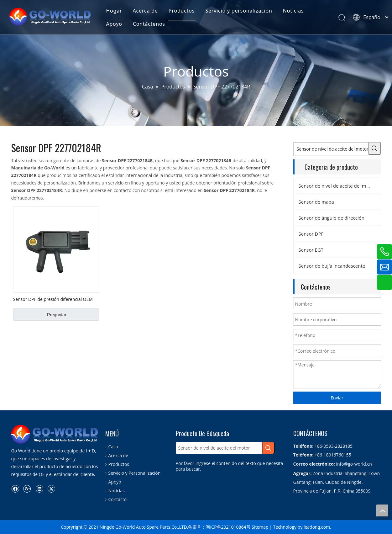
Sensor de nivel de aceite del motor (337, 186)
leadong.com (317, 527)
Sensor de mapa (316, 202)
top (382, 510)
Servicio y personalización (239, 11)
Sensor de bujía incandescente (332, 266)
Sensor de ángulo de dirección (332, 218)
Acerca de (145, 11)
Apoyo (114, 24)
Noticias (293, 11)
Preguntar (57, 315)
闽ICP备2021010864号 (228, 527)
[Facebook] (15, 489)
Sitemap (260, 527)
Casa (113, 447)
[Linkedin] (39, 489)
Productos (182, 11)
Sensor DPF (311, 234)
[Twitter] (51, 489)
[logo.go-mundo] (55, 434)
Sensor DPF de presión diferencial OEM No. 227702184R (53, 299)
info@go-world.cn (354, 464)
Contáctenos (149, 24)
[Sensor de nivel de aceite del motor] (331, 149)
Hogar (114, 11)
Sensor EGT (311, 250)
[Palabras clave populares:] (374, 148)
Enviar (337, 398)
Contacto (118, 499)
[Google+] (27, 489)
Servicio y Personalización (135, 473)
